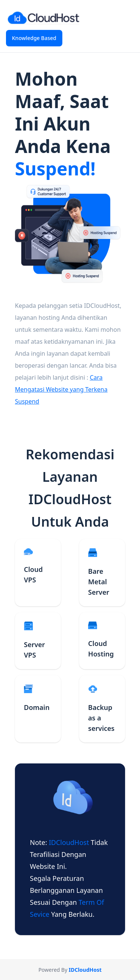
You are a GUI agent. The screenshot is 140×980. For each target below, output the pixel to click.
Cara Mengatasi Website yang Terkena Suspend (61, 389)
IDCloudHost (70, 842)
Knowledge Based (34, 38)
